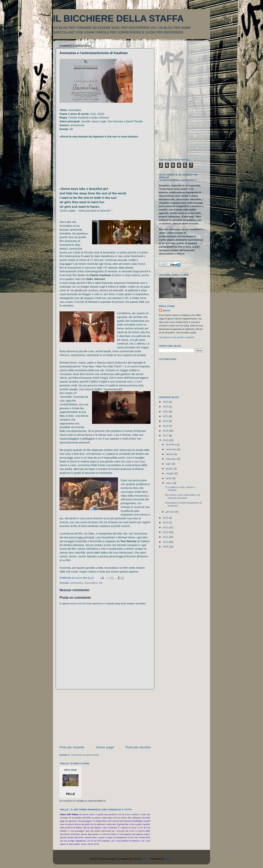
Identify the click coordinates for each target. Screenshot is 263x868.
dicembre (171, 444)
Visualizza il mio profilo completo (177, 337)
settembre (171, 459)
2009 (166, 547)
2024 (166, 407)
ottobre (170, 454)
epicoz (166, 310)
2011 (166, 537)
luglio (169, 464)
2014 (166, 523)
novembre (171, 449)
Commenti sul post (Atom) (85, 755)
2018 (166, 431)
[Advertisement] (105, 717)
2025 (166, 402)
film (101, 583)
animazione (77, 583)
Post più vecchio (138, 747)
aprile (169, 478)
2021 (166, 416)
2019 (166, 426)
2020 (166, 421)
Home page (105, 747)
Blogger (168, 859)
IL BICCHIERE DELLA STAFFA (118, 18)
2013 (166, 527)
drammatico (91, 583)
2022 (166, 412)
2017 (166, 435)
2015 (166, 518)
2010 (166, 542)
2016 (166, 440)
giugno (170, 469)
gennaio (170, 512)
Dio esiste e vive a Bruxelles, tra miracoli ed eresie (183, 496)
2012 (166, 532)
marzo (169, 483)
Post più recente (72, 747)
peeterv (145, 859)
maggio (170, 473)
